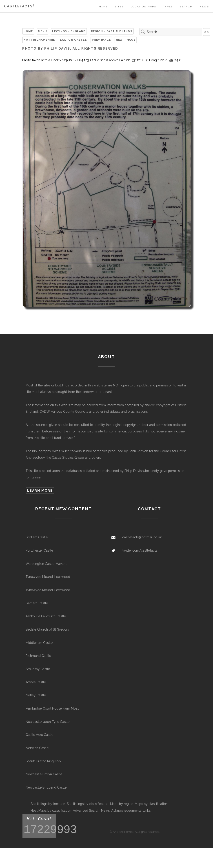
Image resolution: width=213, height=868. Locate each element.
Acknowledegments (126, 810)
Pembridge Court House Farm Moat (52, 708)
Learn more (40, 490)
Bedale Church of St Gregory (47, 629)
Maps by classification (151, 804)
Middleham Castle (39, 643)
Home (103, 7)
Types (168, 7)
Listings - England (69, 31)
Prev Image (101, 40)
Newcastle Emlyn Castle (44, 774)
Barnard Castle (37, 603)
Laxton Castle (73, 40)
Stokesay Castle (38, 669)
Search (186, 7)
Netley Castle (36, 695)
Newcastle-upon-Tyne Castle (48, 722)
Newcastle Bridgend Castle (46, 787)
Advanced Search (86, 810)
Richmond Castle (38, 656)
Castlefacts (19, 6)
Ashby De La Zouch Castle (46, 616)
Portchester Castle (39, 550)
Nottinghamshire (39, 40)
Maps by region (122, 804)
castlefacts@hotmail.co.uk (142, 537)
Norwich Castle (37, 748)
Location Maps (143, 7)
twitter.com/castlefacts (140, 550)
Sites (119, 7)
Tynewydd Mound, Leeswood (48, 577)
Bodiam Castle (37, 537)
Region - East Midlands (112, 31)
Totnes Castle (36, 682)
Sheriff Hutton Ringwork (43, 761)
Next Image (126, 40)
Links (147, 810)
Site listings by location (48, 804)
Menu (42, 31)
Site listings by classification (88, 804)
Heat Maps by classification (51, 810)
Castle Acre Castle (39, 735)
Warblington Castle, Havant (46, 564)
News (204, 7)
